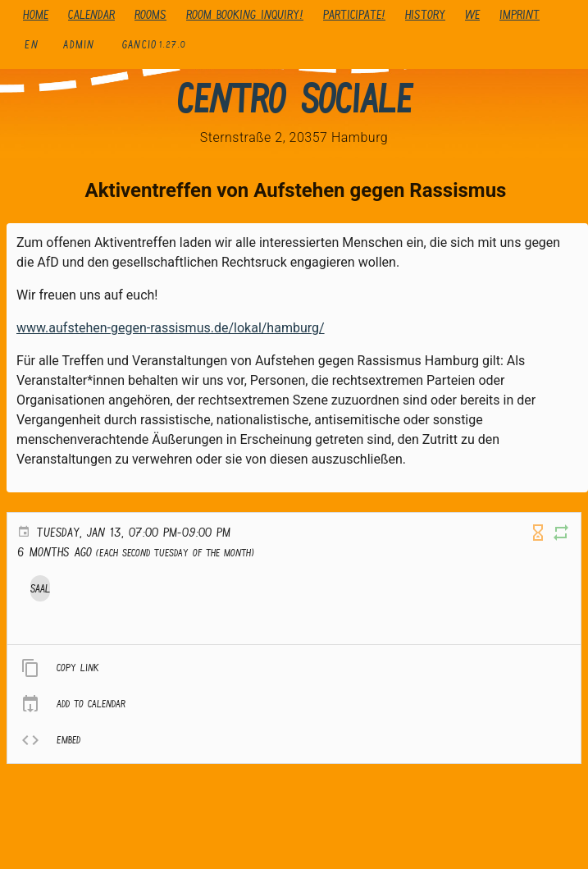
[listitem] (294, 668)
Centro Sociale (294, 98)
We (472, 14)
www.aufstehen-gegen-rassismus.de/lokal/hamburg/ (171, 328)
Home (36, 14)
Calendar (91, 14)
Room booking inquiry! (245, 14)
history (425, 14)
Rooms (150, 14)
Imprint (520, 14)
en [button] (32, 44)
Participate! (354, 14)
